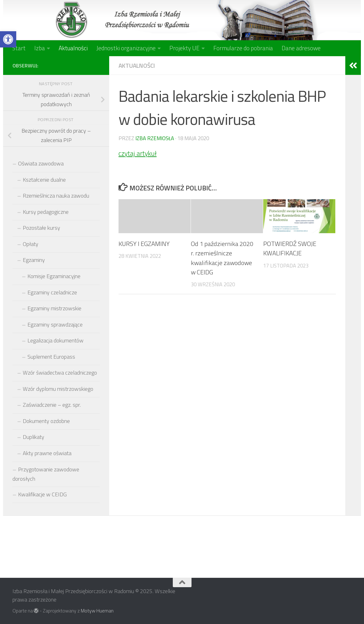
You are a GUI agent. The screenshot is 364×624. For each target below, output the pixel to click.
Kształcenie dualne (44, 180)
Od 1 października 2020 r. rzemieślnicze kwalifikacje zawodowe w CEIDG (222, 258)
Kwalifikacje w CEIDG (42, 494)
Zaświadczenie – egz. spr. (52, 405)
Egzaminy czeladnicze (52, 292)
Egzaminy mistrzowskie (54, 308)
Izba (40, 48)
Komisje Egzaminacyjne (54, 276)
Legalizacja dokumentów (56, 340)
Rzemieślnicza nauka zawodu (56, 196)
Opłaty (31, 244)
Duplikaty (34, 437)
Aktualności (73, 48)
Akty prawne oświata (47, 453)
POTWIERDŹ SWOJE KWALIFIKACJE (290, 248)
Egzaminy (34, 260)
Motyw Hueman (97, 611)
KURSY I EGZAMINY (144, 244)
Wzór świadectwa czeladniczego (60, 373)
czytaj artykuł (138, 153)
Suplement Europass (51, 357)
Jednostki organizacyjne (126, 48)
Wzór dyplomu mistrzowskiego (58, 389)
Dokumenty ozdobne (46, 421)
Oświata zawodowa (41, 163)
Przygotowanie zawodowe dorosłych (46, 474)
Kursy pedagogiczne (46, 212)
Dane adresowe (301, 48)
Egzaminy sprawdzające (55, 324)
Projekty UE (184, 48)
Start (19, 48)
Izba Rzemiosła (155, 138)
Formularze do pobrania (243, 48)
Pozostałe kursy (41, 228)
